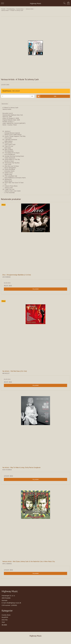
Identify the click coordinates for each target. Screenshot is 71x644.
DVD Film (5, 620)
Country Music (6, 615)
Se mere (4, 625)
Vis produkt (35, 289)
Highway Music (35, 3)
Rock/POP (5, 617)
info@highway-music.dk (14, 603)
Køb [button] (46, 96)
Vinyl (3, 622)
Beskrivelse (5, 104)
